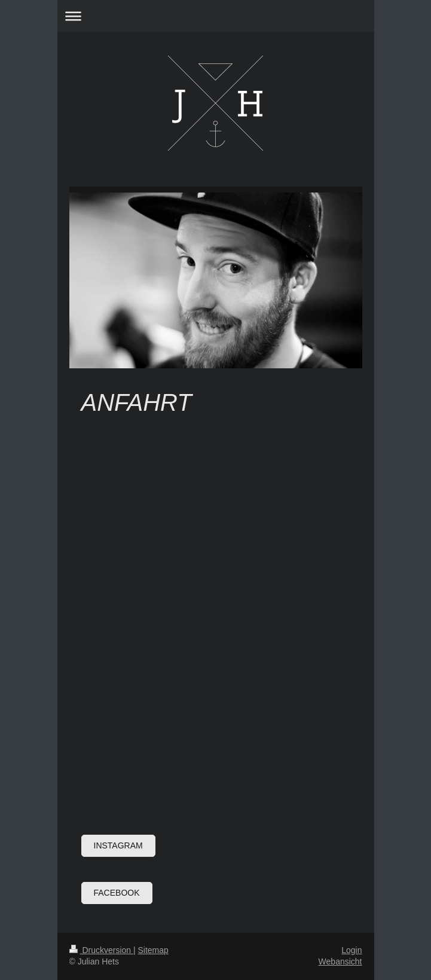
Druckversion (101, 950)
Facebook (117, 893)
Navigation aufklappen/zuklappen (216, 16)
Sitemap (153, 950)
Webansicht (340, 961)
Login (351, 950)
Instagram (118, 845)
